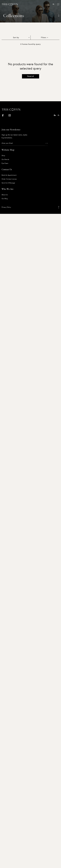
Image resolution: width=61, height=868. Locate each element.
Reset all (30, 76)
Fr (54, 4)
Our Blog (5, 199)
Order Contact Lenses (9, 179)
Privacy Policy (6, 207)
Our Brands (5, 159)
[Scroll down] (59, 15)
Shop (3, 156)
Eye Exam (5, 163)
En (55, 115)
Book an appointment (9, 175)
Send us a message (8, 183)
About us (5, 195)
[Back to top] (59, 207)
